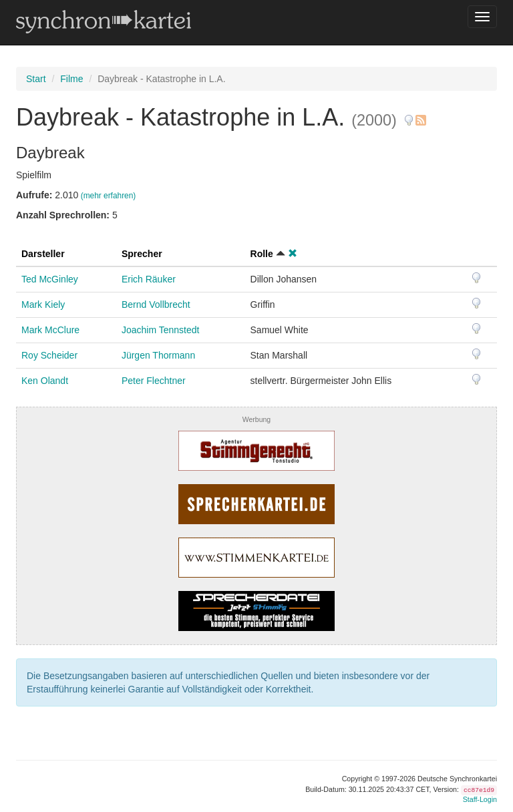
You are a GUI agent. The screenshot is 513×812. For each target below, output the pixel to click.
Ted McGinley (50, 279)
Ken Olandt (45, 381)
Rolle (262, 254)
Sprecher (142, 254)
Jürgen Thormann (158, 355)
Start (36, 79)
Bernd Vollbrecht (156, 304)
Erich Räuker (149, 279)
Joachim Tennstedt (160, 330)
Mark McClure (50, 330)
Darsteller (43, 254)
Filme (71, 79)
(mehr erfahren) (109, 196)
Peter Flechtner (154, 381)
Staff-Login (480, 799)
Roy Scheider (49, 355)
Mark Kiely (43, 304)
